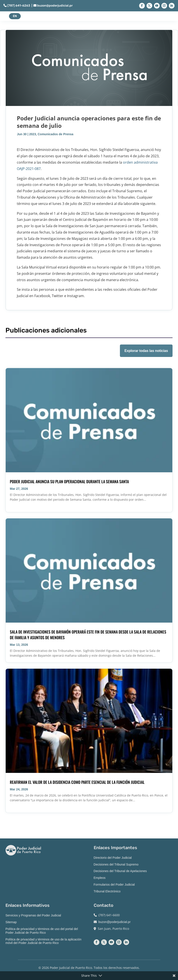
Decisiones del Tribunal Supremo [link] (116, 864)
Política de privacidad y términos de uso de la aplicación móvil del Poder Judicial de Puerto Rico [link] (43, 941)
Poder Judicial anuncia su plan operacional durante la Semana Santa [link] (69, 481)
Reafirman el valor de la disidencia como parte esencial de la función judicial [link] (77, 782)
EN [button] (15, 16)
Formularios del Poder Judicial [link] (114, 885)
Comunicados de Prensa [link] (55, 134)
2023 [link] (33, 134)
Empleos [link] (100, 878)
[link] (89, 420)
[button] (142, 6)
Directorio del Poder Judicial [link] (113, 858)
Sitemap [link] (11, 922)
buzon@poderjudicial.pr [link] (53, 6)
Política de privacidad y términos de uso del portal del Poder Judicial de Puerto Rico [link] (42, 931)
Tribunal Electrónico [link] (107, 891)
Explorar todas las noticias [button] (146, 351)
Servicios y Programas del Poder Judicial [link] (33, 915)
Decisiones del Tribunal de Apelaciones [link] (120, 871)
